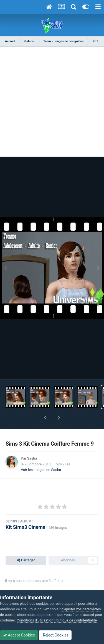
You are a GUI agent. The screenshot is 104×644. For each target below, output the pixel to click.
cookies (42, 604)
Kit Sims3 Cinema (26, 527)
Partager (26, 560)
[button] (45, 418)
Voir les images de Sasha (41, 470)
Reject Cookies (55, 635)
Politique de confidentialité (76, 620)
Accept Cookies (19, 635)
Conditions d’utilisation (35, 620)
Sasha (32, 458)
